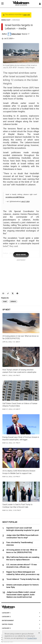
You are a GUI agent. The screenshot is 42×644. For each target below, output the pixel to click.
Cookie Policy (32, 638)
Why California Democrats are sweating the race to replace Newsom (23, 558)
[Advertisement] (21, 275)
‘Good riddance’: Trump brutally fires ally (23, 579)
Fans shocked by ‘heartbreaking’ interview (20, 544)
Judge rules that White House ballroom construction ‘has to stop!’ (22, 536)
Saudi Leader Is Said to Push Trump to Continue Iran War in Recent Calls (17, 506)
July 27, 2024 (25, 201)
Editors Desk (16, 34)
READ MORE (21, 255)
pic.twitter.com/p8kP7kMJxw (15, 197)
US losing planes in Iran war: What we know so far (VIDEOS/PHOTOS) (21, 337)
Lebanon (13, 301)
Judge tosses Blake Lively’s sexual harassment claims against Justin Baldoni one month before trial (21, 595)
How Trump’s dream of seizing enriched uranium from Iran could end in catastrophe (19, 371)
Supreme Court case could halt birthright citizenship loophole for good (23, 529)
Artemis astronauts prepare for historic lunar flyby (23, 586)
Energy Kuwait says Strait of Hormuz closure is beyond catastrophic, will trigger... (21, 438)
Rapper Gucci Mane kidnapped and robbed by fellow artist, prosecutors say (23, 573)
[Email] (3, 293)
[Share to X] (13, 293)
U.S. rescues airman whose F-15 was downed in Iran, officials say (22, 566)
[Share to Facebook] (17, 293)
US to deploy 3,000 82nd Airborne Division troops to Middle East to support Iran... (19, 472)
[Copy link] (8, 293)
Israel (5, 301)
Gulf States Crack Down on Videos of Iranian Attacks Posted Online (20, 405)
